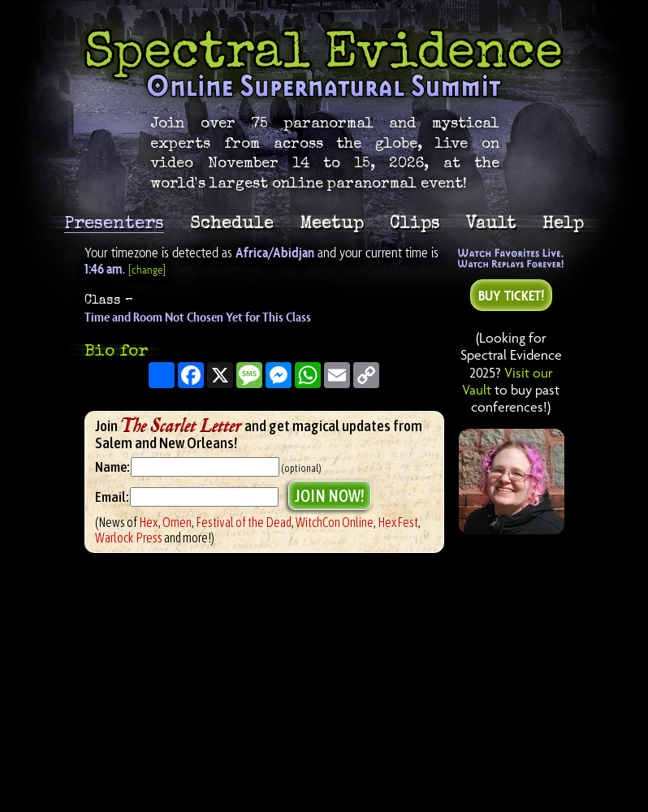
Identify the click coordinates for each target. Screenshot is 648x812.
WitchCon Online (335, 522)
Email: (112, 497)
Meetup (332, 222)
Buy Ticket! (511, 295)
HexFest (398, 522)
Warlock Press (129, 538)
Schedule (232, 222)
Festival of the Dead (244, 522)
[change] (147, 269)
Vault (491, 222)
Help (563, 222)
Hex (149, 522)
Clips (415, 222)
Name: (112, 467)
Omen (177, 522)
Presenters (114, 224)
